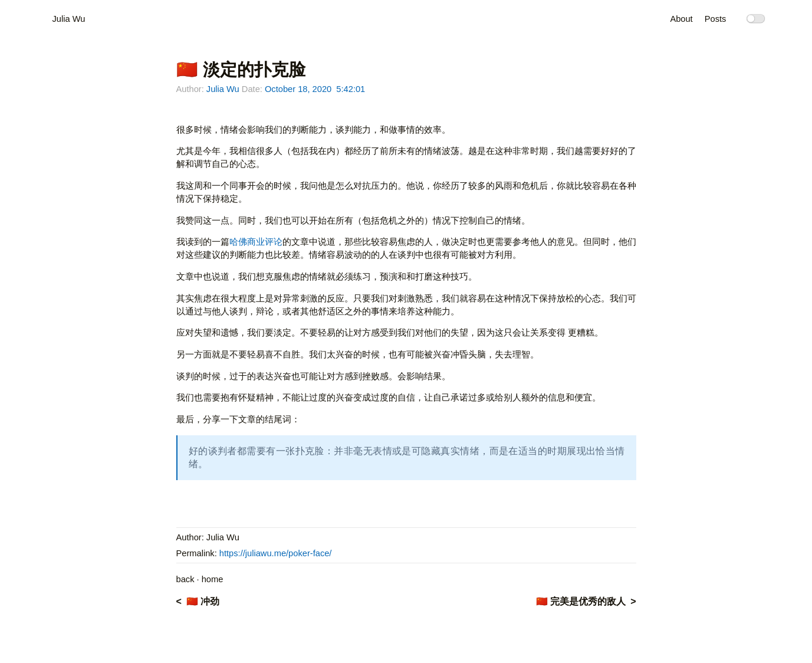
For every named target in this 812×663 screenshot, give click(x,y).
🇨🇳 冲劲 (203, 601)
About (681, 19)
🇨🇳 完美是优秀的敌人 (581, 601)
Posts (716, 19)
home (213, 579)
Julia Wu (69, 19)
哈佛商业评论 (256, 242)
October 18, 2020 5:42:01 (315, 89)
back (185, 579)
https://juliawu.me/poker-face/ (276, 553)
